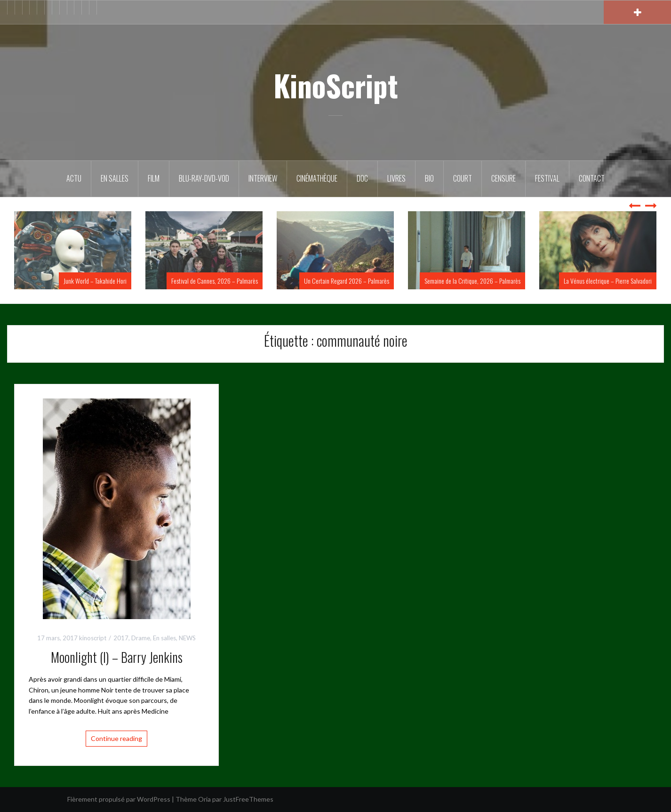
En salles (115, 178)
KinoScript (336, 85)
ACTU (74, 178)
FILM (154, 178)
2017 (121, 638)
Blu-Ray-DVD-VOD (204, 178)
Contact (592, 178)
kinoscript (93, 638)
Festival (547, 178)
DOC (362, 178)
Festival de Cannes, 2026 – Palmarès (215, 281)
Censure (503, 178)
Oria (204, 799)
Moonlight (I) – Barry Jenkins (117, 657)
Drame (141, 638)
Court (463, 178)
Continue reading (116, 738)
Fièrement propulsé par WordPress (119, 799)
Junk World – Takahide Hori (95, 281)
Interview (263, 178)
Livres (396, 178)
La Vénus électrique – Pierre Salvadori (608, 281)
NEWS (187, 638)
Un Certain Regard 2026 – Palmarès (347, 281)
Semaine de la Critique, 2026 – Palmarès (472, 281)
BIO (429, 178)
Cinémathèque (317, 178)
